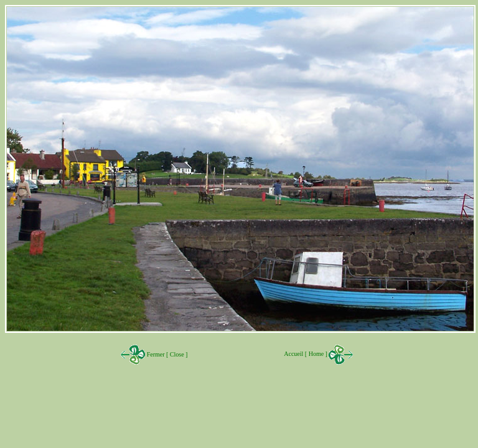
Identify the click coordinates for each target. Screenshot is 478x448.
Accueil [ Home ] (319, 354)
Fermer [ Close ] (166, 354)
